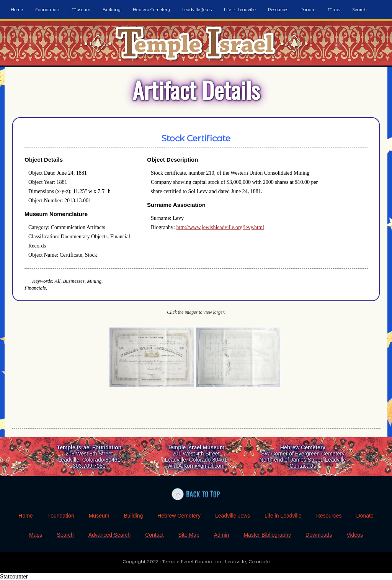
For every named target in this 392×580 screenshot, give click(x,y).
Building (112, 10)
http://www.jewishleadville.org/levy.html (220, 227)
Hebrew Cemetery (151, 10)
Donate (308, 10)
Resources (278, 10)
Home (17, 10)
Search (359, 10)
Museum (81, 10)
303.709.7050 (89, 466)
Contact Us (303, 466)
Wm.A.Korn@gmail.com (196, 466)
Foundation (47, 10)
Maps (334, 10)
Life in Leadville (240, 10)
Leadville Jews (197, 10)
